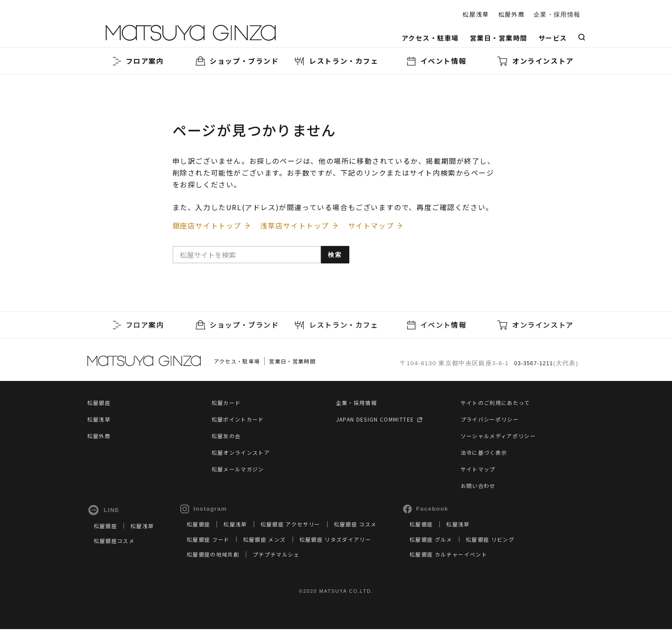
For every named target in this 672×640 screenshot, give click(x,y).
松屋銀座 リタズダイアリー (360, 550)
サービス (553, 38)
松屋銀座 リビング (529, 550)
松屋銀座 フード (218, 550)
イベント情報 (436, 61)
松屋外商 (512, 14)
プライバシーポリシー (494, 422)
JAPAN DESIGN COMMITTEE (385, 422)
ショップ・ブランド (236, 61)
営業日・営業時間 (499, 38)
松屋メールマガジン (242, 472)
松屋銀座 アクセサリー (309, 534)
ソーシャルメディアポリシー (504, 439)
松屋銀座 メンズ (281, 550)
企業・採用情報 (557, 15)
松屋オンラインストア (245, 456)
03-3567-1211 (531, 366)
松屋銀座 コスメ (381, 534)
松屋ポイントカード (242, 422)
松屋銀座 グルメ (463, 550)
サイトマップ (481, 472)
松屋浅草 (476, 14)
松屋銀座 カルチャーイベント (483, 564)
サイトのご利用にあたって (501, 406)
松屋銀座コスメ (117, 551)
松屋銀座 (101, 406)
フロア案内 (137, 61)
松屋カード (229, 406)
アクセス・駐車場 (430, 38)
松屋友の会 (229, 439)
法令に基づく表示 (488, 456)
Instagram (211, 512)
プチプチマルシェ (295, 564)
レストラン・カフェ (336, 61)
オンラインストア (535, 61)
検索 (341, 261)
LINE (103, 514)
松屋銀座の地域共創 (224, 564)
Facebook (455, 512)
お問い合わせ (481, 489)
